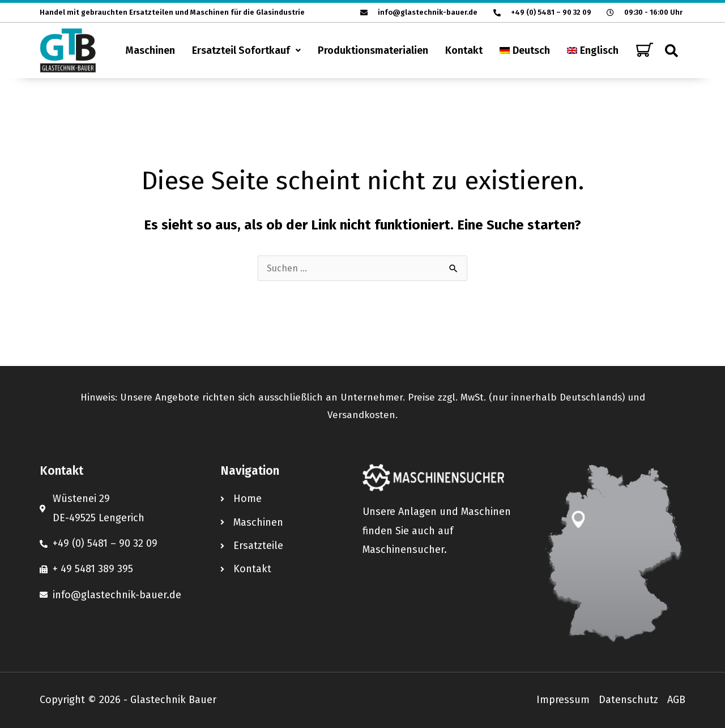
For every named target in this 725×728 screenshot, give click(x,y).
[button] (246, 50)
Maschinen (150, 50)
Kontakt (464, 50)
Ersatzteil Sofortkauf (246, 50)
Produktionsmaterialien (373, 50)
